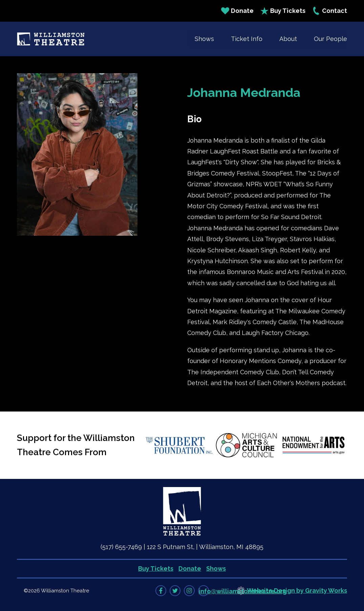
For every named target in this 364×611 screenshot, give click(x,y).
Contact (330, 11)
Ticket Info (247, 39)
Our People (330, 39)
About (288, 39)
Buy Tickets (283, 11)
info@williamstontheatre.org (243, 591)
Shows (204, 39)
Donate (237, 11)
